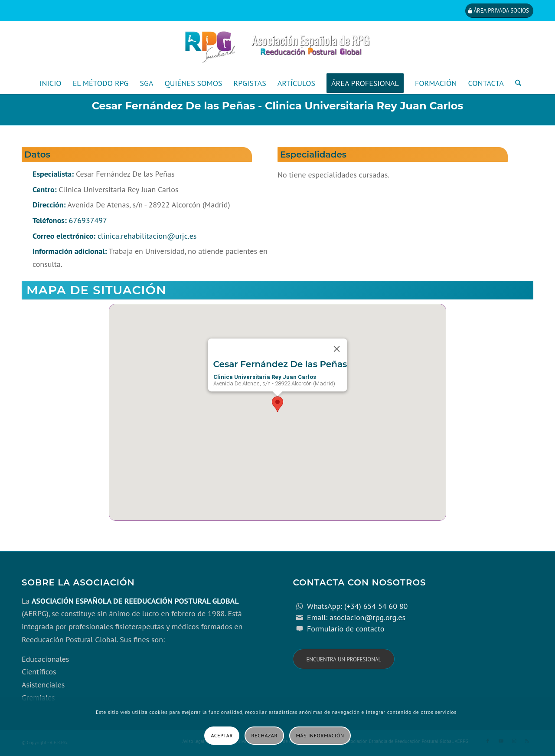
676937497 (88, 220)
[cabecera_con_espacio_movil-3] (277, 47)
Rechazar (265, 735)
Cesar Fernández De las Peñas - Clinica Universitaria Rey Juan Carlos (278, 106)
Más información (320, 735)
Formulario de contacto (346, 629)
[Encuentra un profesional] (344, 659)
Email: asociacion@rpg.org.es (356, 617)
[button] (277, 404)
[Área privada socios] (499, 11)
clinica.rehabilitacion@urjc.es (147, 236)
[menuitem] (50, 83)
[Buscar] (515, 83)
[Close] (336, 349)
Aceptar (222, 735)
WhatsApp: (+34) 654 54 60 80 (357, 606)
